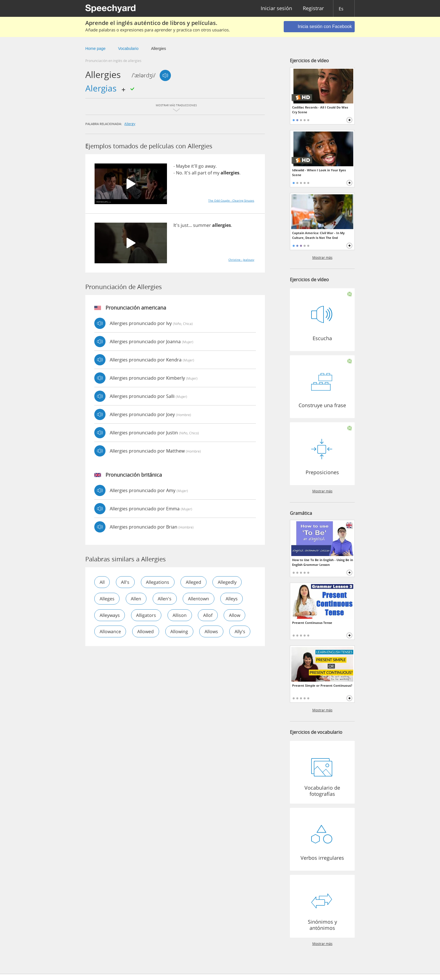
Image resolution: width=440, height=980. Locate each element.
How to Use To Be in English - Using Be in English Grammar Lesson (323, 562)
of (210, 173)
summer (202, 225)
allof (209, 615)
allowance (110, 632)
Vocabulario (128, 49)
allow (236, 615)
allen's (165, 599)
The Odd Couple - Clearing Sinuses (231, 200)
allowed (146, 632)
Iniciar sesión (276, 9)
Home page (95, 49)
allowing (180, 632)
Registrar (313, 9)
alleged (195, 582)
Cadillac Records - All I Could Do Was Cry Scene (320, 110)
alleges (107, 599)
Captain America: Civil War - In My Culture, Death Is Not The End (318, 235)
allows (212, 632)
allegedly (229, 582)
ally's (105, 648)
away (210, 166)
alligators (147, 615)
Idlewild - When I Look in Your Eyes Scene (319, 172)
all (194, 173)
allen (137, 599)
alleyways (110, 615)
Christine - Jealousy (241, 260)
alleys (233, 599)
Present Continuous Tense (312, 623)
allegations (158, 582)
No (179, 173)
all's (126, 582)
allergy (130, 124)
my (216, 173)
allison (180, 615)
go (201, 166)
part (202, 173)
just (185, 225)
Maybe (183, 166)
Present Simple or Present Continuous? (322, 685)
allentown (200, 599)
